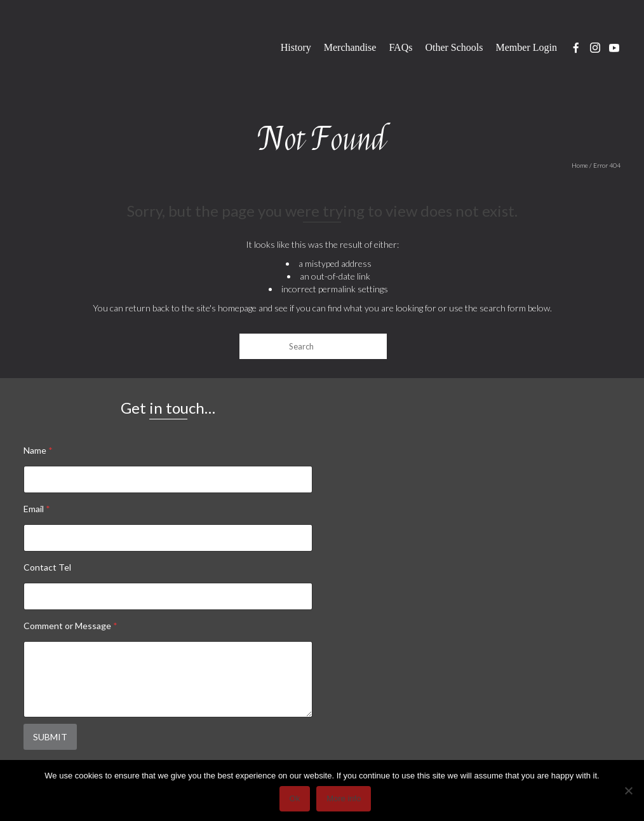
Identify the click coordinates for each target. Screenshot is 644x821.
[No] (628, 790)
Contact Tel (47, 567)
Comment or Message (70, 626)
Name (38, 450)
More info (344, 798)
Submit (50, 737)
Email (37, 509)
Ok (295, 798)
